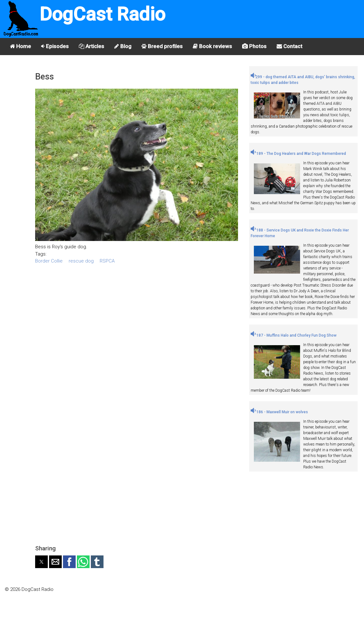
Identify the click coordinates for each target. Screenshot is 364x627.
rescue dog (81, 261)
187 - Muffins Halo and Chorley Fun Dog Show (294, 335)
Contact (289, 46)
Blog (123, 46)
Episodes (55, 46)
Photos (254, 46)
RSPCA (107, 261)
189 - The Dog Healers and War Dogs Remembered (298, 154)
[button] (41, 562)
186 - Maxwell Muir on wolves (279, 412)
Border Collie (49, 261)
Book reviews (212, 46)
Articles (91, 46)
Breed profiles (162, 46)
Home (20, 46)
